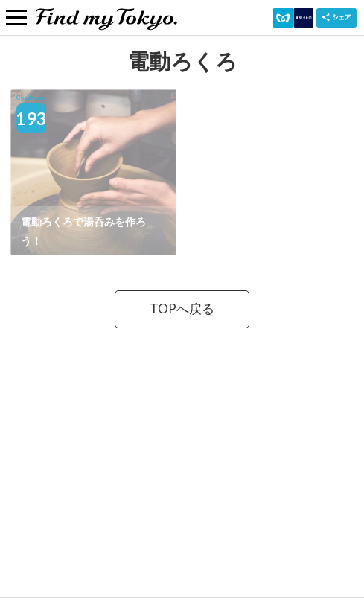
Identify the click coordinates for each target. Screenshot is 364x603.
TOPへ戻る (182, 309)
